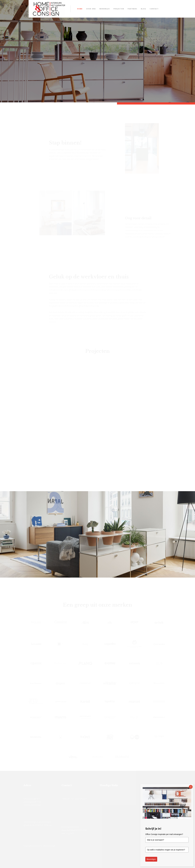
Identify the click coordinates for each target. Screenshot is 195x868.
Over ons (91, 9)
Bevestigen (151, 859)
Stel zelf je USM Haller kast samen (103, 61)
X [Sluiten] (191, 787)
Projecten (119, 9)
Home (80, 9)
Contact (154, 9)
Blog (143, 9)
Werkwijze (105, 9)
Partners (132, 9)
